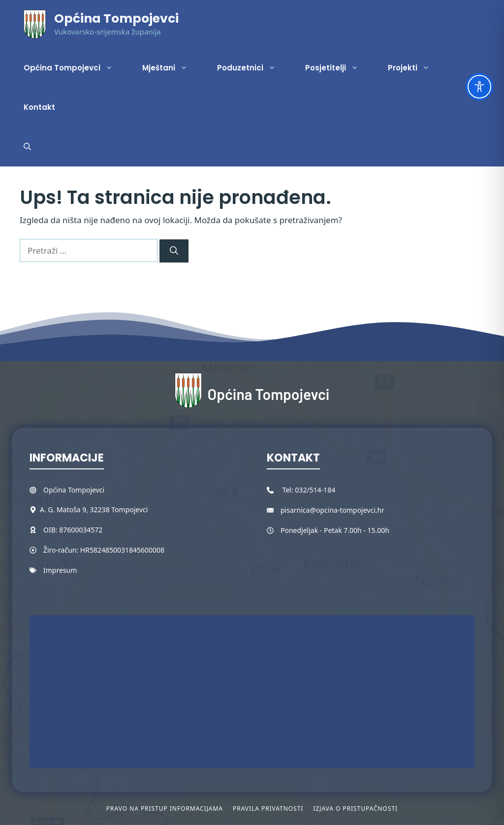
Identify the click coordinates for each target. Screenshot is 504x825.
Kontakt (39, 107)
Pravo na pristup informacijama (165, 808)
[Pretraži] (174, 251)
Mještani (172, 68)
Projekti (416, 68)
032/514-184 (315, 490)
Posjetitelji (339, 68)
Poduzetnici (254, 68)
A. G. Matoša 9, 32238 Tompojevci (94, 510)
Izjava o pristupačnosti (355, 808)
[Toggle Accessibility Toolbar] (479, 87)
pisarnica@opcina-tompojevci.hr (332, 510)
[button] (27, 147)
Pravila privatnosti (268, 808)
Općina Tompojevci (116, 18)
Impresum (60, 570)
